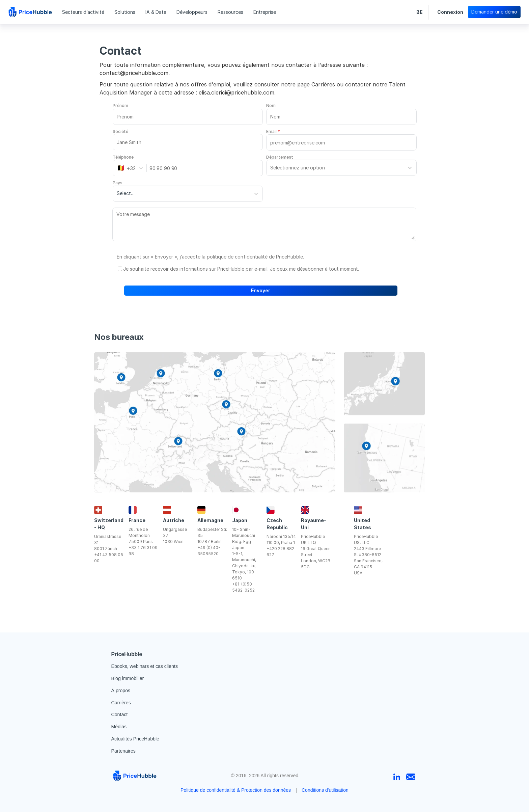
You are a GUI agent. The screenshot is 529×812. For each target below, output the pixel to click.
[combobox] (132, 168)
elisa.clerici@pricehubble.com (236, 92)
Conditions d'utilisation (325, 790)
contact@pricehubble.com (134, 73)
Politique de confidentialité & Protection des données (236, 790)
